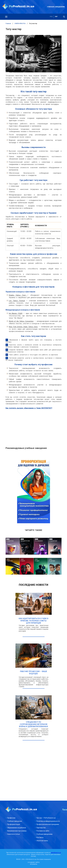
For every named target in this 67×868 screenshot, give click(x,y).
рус (51, 17)
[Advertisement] (34, 427)
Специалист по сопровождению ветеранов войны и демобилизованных (34, 724)
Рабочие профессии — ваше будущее (34, 672)
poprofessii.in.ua (56, 853)
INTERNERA (34, 864)
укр (56, 17)
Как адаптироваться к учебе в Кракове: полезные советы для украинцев (33, 621)
